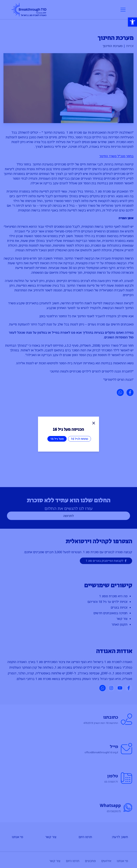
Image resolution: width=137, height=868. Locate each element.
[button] (132, 22)
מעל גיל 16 (57, 439)
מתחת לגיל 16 (79, 439)
